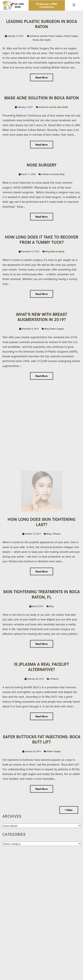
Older (69, 810)
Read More (42, 77)
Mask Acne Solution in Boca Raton (42, 98)
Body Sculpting (57, 251)
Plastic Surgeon (56, 36)
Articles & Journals (39, 36)
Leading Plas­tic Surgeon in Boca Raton (42, 24)
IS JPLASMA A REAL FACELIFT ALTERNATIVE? (41, 667)
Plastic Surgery (57, 329)
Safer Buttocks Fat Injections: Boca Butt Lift (42, 739)
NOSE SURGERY (42, 165)
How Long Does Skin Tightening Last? (41, 522)
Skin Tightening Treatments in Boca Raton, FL (41, 594)
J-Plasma (56, 534)
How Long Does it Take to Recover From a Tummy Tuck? (42, 239)
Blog (62, 174)
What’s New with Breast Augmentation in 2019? (42, 317)
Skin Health (45, 40)
